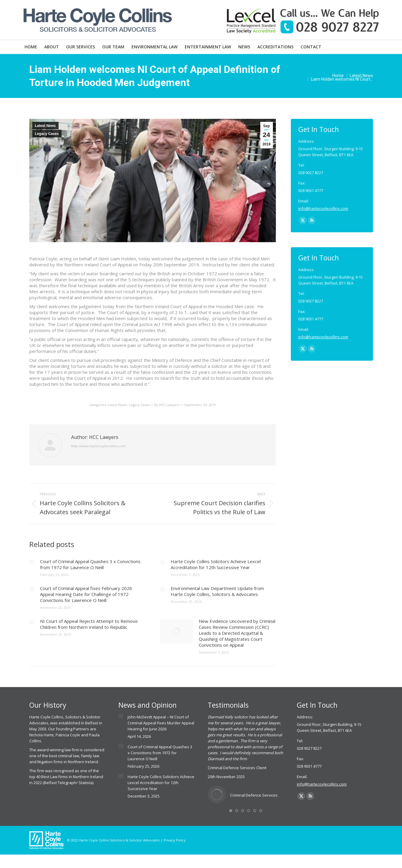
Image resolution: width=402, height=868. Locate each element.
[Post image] (32, 562)
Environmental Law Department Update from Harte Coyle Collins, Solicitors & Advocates (217, 591)
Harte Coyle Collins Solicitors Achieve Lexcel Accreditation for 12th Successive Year (216, 564)
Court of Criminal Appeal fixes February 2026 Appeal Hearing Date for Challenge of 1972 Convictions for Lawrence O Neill (86, 594)
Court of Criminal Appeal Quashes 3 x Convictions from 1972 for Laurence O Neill (90, 564)
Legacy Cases (47, 134)
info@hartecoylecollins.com (323, 208)
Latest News (45, 126)
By (167, 405)
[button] (231, 811)
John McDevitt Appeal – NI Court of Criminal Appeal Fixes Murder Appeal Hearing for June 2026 (161, 723)
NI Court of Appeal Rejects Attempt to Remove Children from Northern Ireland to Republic (89, 624)
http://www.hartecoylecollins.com (98, 446)
